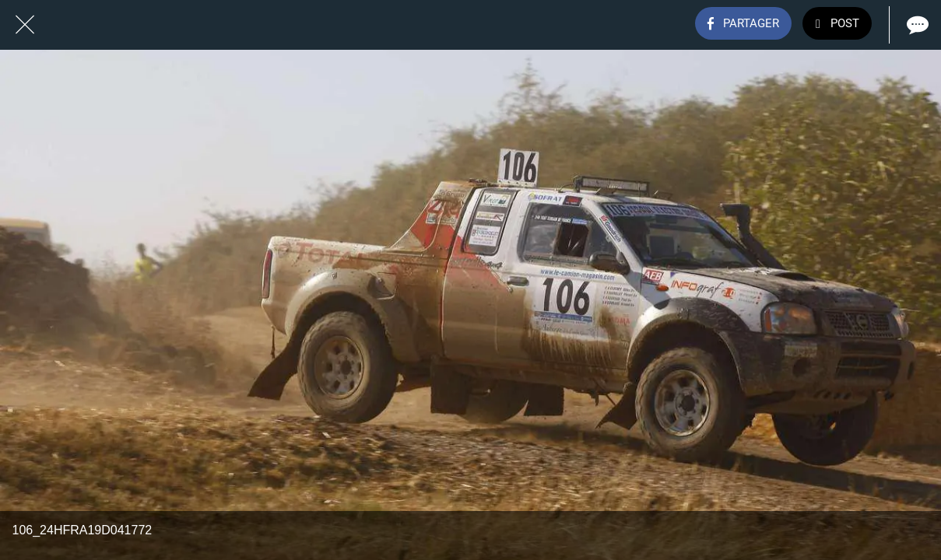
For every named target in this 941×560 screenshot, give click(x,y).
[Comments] (916, 25)
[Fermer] (25, 25)
